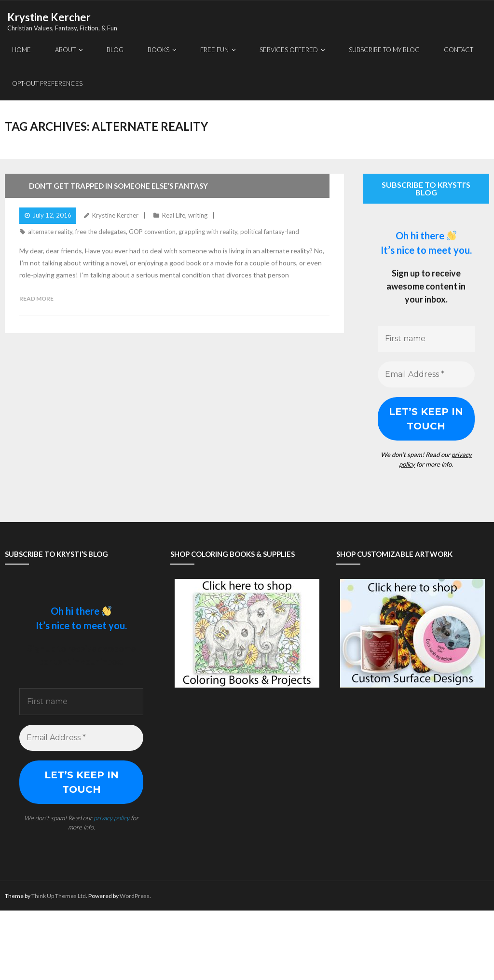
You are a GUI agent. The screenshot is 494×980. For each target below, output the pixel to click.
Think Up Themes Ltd (59, 896)
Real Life (174, 215)
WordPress (135, 896)
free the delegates (101, 232)
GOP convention (152, 232)
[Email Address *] (426, 374)
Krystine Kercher (115, 215)
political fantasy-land (270, 232)
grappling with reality (208, 232)
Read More (36, 298)
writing (198, 215)
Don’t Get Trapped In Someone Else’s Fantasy (118, 186)
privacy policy (111, 818)
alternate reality (50, 232)
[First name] (426, 339)
